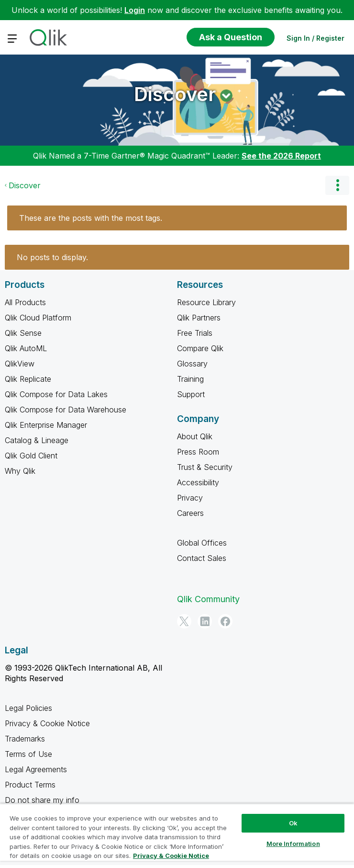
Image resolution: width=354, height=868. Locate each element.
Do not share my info (42, 800)
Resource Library (206, 302)
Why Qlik (20, 471)
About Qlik (195, 436)
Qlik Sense (23, 333)
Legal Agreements (36, 769)
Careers (190, 513)
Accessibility (198, 482)
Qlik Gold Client (31, 456)
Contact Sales (202, 558)
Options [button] (337, 185)
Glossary (192, 364)
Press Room (198, 452)
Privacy (190, 498)
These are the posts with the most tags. (91, 218)
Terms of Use (28, 754)
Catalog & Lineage (37, 440)
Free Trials (195, 333)
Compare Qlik (200, 348)
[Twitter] (184, 621)
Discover (175, 94)
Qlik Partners (199, 318)
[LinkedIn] (205, 621)
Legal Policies (28, 708)
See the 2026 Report (281, 156)
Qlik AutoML (26, 348)
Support (191, 394)
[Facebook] (225, 621)
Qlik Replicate (28, 379)
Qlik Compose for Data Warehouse (66, 410)
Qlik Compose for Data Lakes (56, 394)
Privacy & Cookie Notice (47, 723)
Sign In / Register (315, 38)
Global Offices (202, 543)
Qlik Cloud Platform (38, 318)
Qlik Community (208, 599)
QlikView (20, 364)
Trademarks (25, 739)
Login (135, 10)
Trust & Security (205, 467)
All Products (25, 302)
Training (190, 379)
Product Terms (30, 785)
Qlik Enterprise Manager (46, 425)
